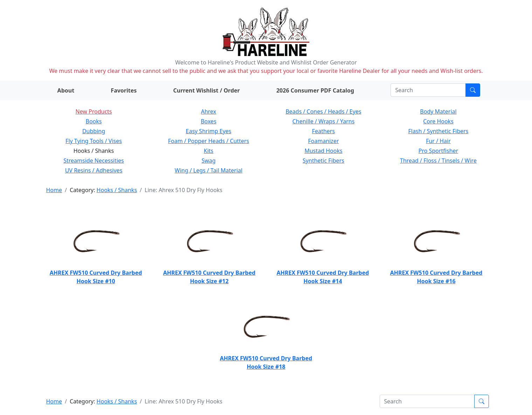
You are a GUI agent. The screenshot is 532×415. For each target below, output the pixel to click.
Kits (209, 151)
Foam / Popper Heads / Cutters (209, 141)
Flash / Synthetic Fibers (438, 131)
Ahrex (209, 111)
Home (54, 190)
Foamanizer (323, 141)
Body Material (438, 111)
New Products (94, 111)
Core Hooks (438, 121)
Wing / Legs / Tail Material (209, 170)
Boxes (209, 121)
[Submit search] (473, 90)
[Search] (428, 90)
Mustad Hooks (323, 151)
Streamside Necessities (94, 161)
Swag (208, 161)
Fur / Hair (438, 141)
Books (94, 121)
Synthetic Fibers (323, 161)
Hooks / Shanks (117, 190)
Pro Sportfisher (438, 151)
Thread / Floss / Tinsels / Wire (438, 161)
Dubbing (94, 131)
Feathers (323, 131)
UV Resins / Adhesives (94, 170)
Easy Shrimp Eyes (209, 131)
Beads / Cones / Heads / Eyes (323, 111)
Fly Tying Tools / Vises (94, 141)
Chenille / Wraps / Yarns (324, 121)
